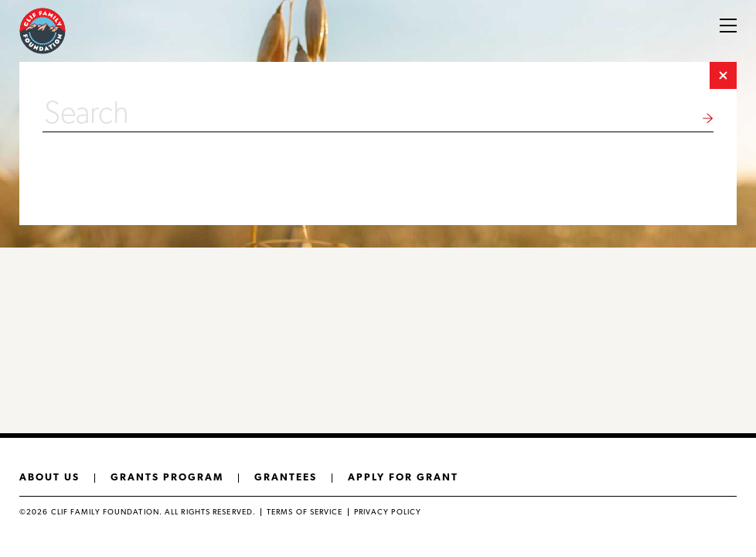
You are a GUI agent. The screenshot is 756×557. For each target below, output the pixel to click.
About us (49, 477)
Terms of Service (305, 512)
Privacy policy (388, 512)
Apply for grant (403, 477)
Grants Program (167, 477)
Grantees (286, 477)
